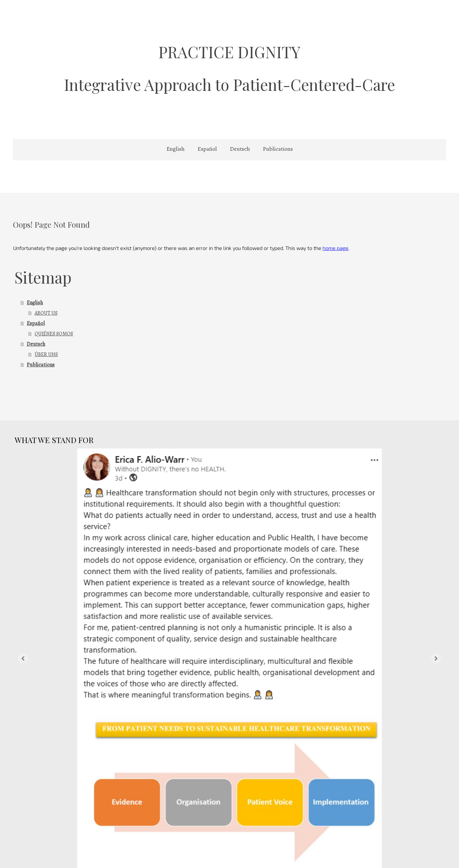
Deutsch (240, 149)
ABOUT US (46, 313)
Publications (278, 149)
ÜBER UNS (46, 354)
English (176, 149)
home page (336, 248)
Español (207, 149)
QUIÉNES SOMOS (54, 334)
